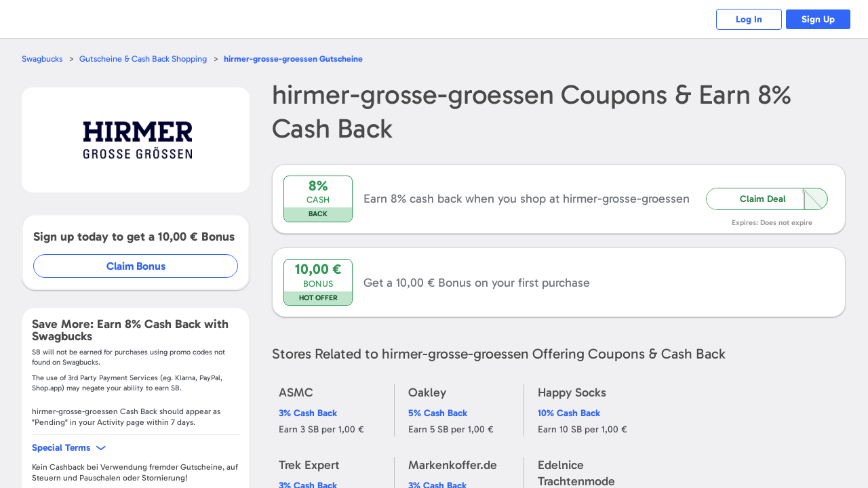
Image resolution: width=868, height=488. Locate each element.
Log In (746, 19)
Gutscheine (298, 59)
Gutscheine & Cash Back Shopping (146, 59)
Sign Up (817, 19)
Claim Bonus (137, 266)
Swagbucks (43, 59)
